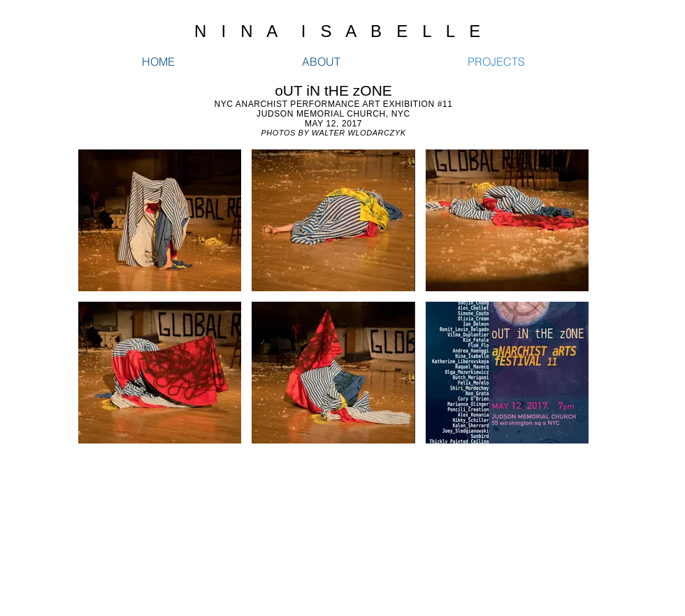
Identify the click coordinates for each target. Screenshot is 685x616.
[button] (160, 220)
